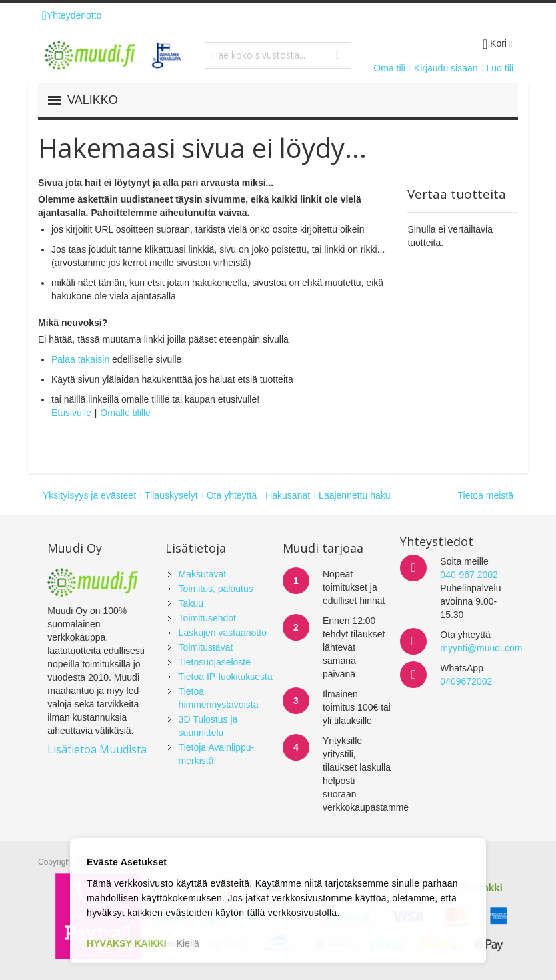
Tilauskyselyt (171, 495)
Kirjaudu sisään (446, 68)
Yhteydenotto (72, 15)
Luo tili (500, 68)
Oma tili (389, 68)
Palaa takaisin (80, 359)
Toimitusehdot (207, 618)
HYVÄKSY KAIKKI (127, 943)
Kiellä (188, 943)
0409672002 (466, 681)
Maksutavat (203, 574)
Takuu (191, 603)
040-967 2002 (469, 575)
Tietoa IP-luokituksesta (226, 677)
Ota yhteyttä (232, 495)
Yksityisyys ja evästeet (89, 495)
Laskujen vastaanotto (223, 633)
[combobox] (278, 55)
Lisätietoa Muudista (97, 749)
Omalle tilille (125, 413)
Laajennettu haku (354, 495)
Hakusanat (288, 495)
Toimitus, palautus (216, 589)
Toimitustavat (206, 647)
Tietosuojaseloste (215, 662)
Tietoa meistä (485, 495)
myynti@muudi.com (481, 648)
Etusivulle (71, 413)
